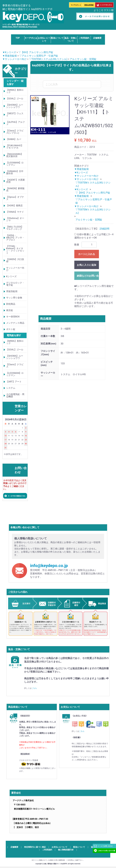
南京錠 (10, 310)
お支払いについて (60, 847)
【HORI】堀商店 (14, 206)
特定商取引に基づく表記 (35, 847)
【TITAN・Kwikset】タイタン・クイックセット (15, 250)
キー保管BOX (13, 317)
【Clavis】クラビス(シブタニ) (15, 132)
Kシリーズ (11, 276)
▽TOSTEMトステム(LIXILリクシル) (48, 59)
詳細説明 (105, 229)
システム (11, 388)
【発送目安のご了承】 (86, 229)
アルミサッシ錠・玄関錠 (83, 59)
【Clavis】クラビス (15, 366)
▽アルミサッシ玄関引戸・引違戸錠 (39, 56)
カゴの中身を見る (104, 5)
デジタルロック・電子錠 (15, 284)
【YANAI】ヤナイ (15, 212)
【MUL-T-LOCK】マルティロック (15, 228)
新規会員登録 (89, 5)
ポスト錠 (11, 329)
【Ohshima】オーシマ (15, 219)
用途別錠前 (12, 291)
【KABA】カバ (14, 139)
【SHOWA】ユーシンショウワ (15, 106)
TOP (18, 38)
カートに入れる (87, 254)
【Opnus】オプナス (15, 198)
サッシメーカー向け (15, 269)
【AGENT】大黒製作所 (15, 181)
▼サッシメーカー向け (14, 59)
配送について (57, 38)
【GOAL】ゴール (15, 99)
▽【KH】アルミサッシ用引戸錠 (36, 52)
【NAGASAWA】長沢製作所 (15, 155)
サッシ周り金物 (14, 298)
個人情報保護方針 (66, 850)
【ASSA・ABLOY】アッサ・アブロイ (15, 238)
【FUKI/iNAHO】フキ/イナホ (15, 147)
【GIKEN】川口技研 (15, 260)
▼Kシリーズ (9, 52)
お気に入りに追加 (87, 265)
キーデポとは (31, 38)
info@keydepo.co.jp (49, 566)
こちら (34, 688)
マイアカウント (76, 5)
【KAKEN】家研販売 (15, 190)
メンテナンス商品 (15, 323)
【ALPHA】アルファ (15, 123)
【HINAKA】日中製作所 (15, 172)
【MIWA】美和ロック (15, 91)
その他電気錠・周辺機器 (15, 395)
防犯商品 (11, 304)
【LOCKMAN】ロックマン (15, 164)
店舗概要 (97, 38)
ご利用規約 (84, 38)
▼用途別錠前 (10, 56)
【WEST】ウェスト (15, 115)
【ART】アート (14, 382)
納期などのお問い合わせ (88, 276)
